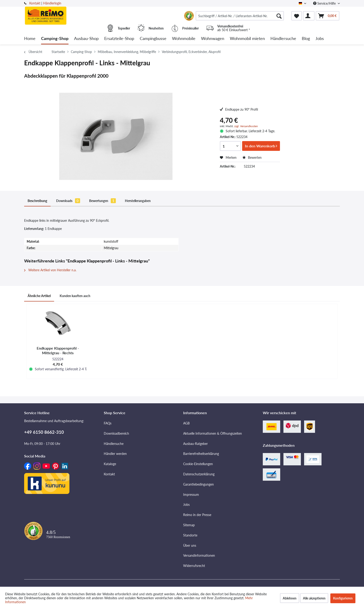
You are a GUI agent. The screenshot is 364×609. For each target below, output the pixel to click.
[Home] (30, 39)
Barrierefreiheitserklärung (201, 454)
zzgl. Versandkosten (246, 126)
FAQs (108, 423)
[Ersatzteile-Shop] (119, 39)
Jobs (186, 505)
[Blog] (306, 39)
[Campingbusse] (153, 39)
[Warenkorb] (328, 16)
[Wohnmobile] (184, 39)
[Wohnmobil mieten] (247, 39)
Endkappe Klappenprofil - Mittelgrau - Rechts (58, 350)
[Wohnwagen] (213, 39)
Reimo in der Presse (197, 515)
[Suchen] (279, 16)
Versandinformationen (199, 555)
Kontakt (35, 3)
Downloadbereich (116, 433)
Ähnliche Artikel (39, 296)
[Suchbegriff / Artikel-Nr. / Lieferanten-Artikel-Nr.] (240, 16)
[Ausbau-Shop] (86, 39)
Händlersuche (114, 444)
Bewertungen (102, 201)
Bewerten (252, 157)
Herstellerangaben (138, 201)
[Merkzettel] (297, 16)
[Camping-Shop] (55, 39)
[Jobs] (320, 39)
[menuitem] (240, 16)
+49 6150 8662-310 (44, 432)
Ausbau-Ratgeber (195, 444)
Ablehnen (290, 598)
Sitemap (189, 525)
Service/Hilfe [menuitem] (325, 3)
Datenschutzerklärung (199, 474)
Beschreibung (37, 201)
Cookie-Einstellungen (198, 464)
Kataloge (110, 464)
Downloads (68, 201)
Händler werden (115, 454)
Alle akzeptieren (314, 598)
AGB (186, 423)
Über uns (190, 545)
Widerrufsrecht (194, 566)
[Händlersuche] (283, 39)
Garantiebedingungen (198, 484)
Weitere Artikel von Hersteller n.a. (50, 270)
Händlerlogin (52, 3)
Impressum (191, 495)
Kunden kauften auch (75, 296)
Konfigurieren (343, 598)
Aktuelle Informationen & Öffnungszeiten (213, 433)
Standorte (190, 535)
